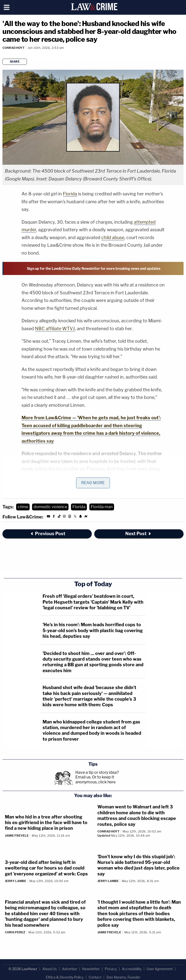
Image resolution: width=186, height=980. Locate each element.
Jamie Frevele (17, 836)
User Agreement (160, 969)
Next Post (138, 534)
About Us (50, 969)
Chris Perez (15, 932)
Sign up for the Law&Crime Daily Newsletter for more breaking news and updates (94, 268)
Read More (93, 483)
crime (23, 507)
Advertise (70, 969)
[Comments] (3, 54)
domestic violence (50, 507)
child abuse (113, 238)
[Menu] (7, 7)
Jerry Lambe (16, 881)
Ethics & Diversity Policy (65, 977)
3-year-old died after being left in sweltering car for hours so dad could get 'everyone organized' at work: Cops (46, 868)
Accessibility (132, 969)
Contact (95, 977)
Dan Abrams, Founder (123, 977)
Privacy (111, 969)
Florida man (102, 507)
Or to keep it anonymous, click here (95, 779)
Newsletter (91, 969)
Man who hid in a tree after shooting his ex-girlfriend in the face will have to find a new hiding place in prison (46, 823)
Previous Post (48, 534)
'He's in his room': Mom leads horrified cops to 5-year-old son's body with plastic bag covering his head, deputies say (93, 630)
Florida (70, 194)
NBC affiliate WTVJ (55, 329)
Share (15, 62)
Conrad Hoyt (13, 48)
